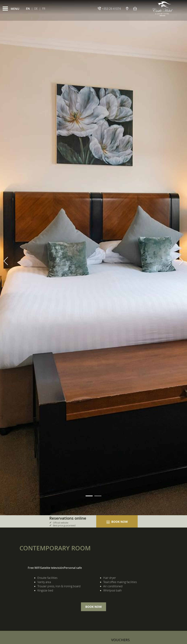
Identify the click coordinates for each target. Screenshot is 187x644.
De (36, 9)
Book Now (93, 607)
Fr (44, 9)
